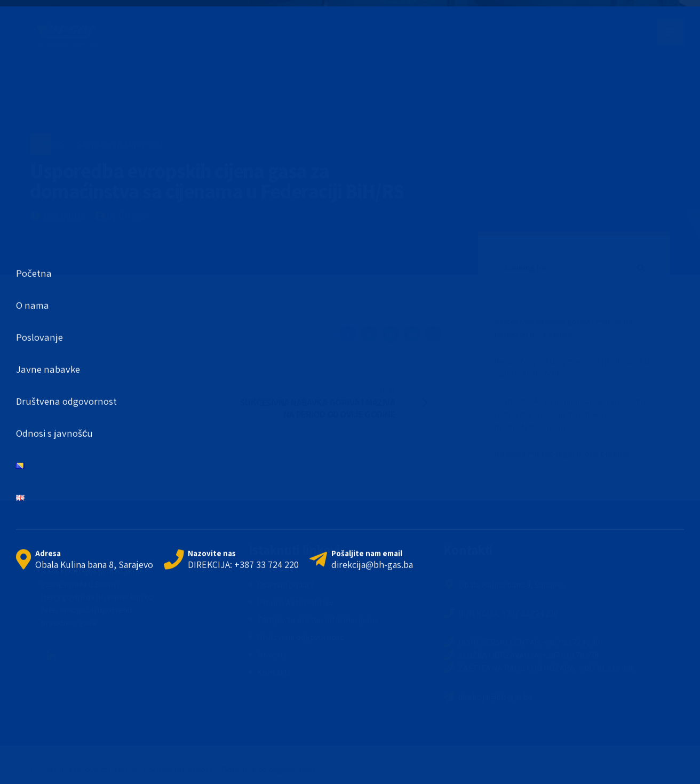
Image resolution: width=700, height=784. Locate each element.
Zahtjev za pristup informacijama (318, 619)
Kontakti (274, 672)
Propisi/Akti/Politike (295, 602)
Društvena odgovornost (300, 637)
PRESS (51, 144)
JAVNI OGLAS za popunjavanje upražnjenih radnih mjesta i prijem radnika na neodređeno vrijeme (571, 414)
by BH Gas (127, 216)
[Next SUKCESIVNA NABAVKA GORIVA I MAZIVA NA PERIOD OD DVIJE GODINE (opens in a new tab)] (342, 402)
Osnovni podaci (285, 585)
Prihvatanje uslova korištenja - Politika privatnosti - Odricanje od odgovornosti (174, 769)
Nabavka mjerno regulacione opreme (562, 453)
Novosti (272, 654)
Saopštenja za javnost (120, 144)
